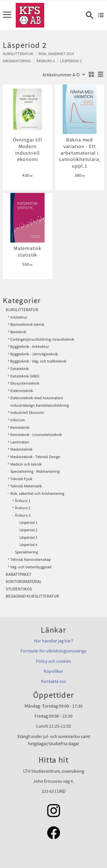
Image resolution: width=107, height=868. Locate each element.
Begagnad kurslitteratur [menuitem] (32, 596)
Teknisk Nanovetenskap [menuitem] (31, 560)
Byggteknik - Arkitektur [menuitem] (30, 347)
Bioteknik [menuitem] (18, 332)
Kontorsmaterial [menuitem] (24, 582)
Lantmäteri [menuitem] (20, 442)
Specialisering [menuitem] (26, 552)
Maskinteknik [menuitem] (21, 449)
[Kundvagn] (101, 15)
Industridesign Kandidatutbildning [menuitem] (40, 405)
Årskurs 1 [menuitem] (23, 501)
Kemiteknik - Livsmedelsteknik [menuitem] (36, 435)
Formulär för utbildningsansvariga (53, 651)
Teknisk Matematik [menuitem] (26, 486)
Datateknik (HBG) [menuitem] (25, 376)
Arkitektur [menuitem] (19, 317)
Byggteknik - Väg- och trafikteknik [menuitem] (38, 361)
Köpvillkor (53, 671)
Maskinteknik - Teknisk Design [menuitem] (35, 457)
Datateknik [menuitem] (20, 369)
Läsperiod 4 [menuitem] (28, 545)
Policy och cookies (53, 661)
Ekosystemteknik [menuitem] (25, 383)
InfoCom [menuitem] (18, 420)
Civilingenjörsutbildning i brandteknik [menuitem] (42, 339)
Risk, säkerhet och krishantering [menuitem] (37, 494)
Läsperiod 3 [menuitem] (28, 538)
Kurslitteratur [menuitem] (22, 310)
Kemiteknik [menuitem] (20, 428)
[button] (8, 15)
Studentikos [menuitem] (19, 589)
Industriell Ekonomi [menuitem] (27, 413)
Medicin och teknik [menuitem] (26, 464)
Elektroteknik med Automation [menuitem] (37, 398)
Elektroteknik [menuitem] (22, 391)
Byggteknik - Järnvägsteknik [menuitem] (34, 354)
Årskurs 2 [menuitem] (23, 508)
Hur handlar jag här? (53, 641)
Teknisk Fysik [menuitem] (21, 479)
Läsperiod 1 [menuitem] (28, 523)
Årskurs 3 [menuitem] (23, 516)
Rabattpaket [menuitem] (19, 575)
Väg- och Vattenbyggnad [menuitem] (31, 567)
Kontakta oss (53, 681)
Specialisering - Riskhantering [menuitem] (35, 471)
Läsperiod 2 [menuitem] (28, 530)
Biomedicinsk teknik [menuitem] (27, 324)
